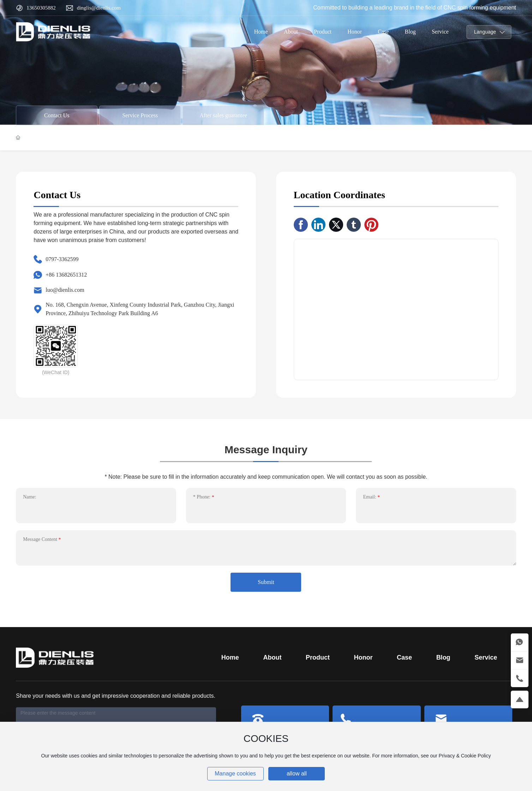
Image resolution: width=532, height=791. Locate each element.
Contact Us (57, 115)
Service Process (140, 115)
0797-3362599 (62, 259)
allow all (297, 774)
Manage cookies (235, 774)
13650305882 (41, 8)
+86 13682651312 (66, 275)
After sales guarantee (223, 115)
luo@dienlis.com (65, 290)
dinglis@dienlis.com (99, 8)
